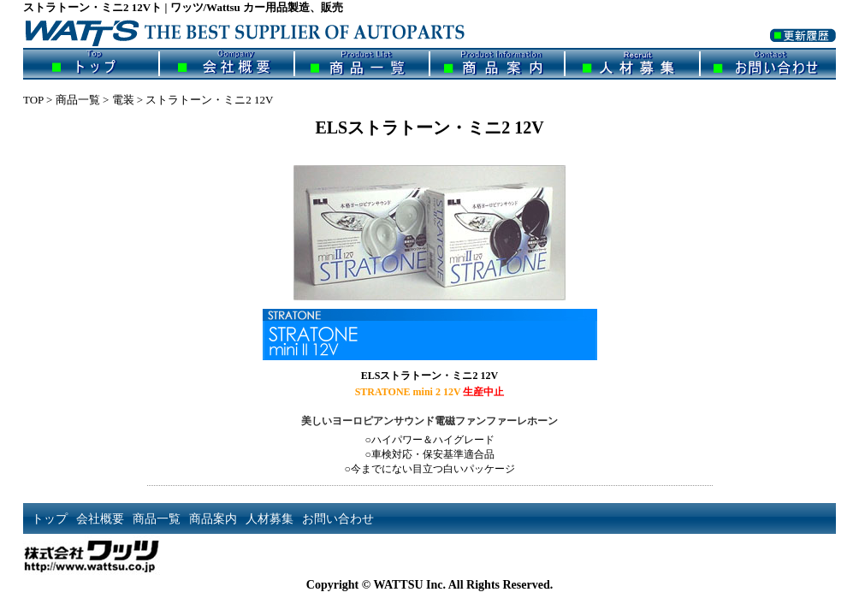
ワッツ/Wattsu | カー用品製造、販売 (258, 32)
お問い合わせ (768, 64)
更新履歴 (803, 46)
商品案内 (497, 64)
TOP (33, 100)
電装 (123, 100)
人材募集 (632, 64)
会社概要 (227, 64)
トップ (91, 64)
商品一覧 (362, 64)
